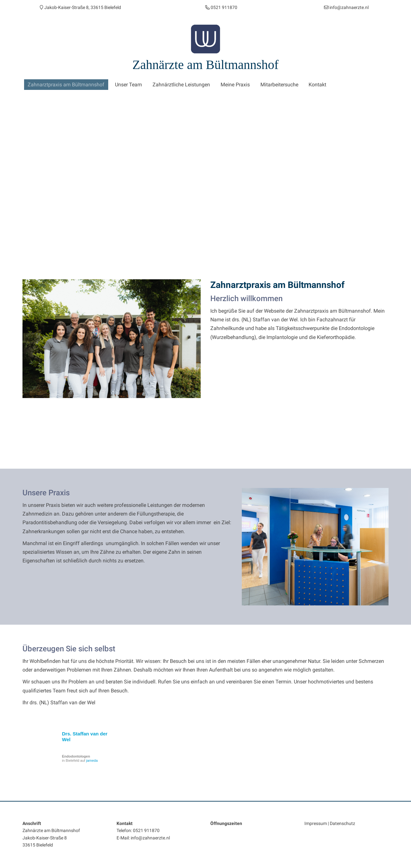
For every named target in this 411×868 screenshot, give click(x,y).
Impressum (316, 822)
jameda (92, 759)
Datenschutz (342, 822)
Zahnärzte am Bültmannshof (205, 65)
